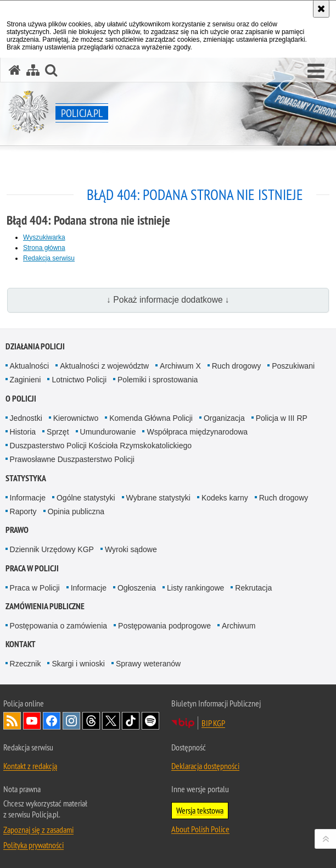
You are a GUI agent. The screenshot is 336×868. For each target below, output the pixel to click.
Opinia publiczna (76, 511)
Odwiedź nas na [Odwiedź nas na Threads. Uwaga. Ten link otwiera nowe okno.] (91, 721)
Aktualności (30, 366)
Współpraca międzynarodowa (197, 432)
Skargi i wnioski (78, 664)
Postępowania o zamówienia (58, 626)
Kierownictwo (76, 418)
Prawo (17, 530)
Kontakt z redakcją (30, 766)
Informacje (28, 498)
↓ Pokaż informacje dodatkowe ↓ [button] (168, 300)
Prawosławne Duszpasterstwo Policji (72, 459)
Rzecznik (26, 664)
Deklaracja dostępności (205, 766)
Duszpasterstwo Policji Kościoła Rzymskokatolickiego (101, 446)
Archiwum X (180, 366)
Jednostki (26, 418)
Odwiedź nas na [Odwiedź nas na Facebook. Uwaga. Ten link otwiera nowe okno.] (52, 721)
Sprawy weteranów (148, 664)
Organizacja (224, 418)
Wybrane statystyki (158, 498)
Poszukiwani (293, 366)
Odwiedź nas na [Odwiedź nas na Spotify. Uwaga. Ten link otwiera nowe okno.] (150, 721)
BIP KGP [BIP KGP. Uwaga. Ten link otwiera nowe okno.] (213, 723)
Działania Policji (35, 346)
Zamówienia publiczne (45, 606)
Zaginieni (26, 380)
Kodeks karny (225, 498)
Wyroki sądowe (131, 549)
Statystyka (26, 478)
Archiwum (239, 626)
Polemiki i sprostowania (158, 380)
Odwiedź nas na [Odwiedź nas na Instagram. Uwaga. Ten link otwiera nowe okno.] (71, 721)
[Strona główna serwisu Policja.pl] (15, 70)
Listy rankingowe (195, 588)
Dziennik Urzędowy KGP (52, 549)
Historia (23, 432)
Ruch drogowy (237, 366)
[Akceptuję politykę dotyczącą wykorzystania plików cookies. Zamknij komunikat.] (321, 9)
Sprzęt (58, 432)
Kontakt (21, 644)
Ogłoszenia (137, 588)
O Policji (21, 399)
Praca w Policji (32, 568)
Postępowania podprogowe (164, 626)
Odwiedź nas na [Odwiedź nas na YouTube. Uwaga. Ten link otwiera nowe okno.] (32, 721)
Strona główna (44, 248)
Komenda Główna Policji (151, 418)
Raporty (23, 511)
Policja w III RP (282, 418)
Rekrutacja (253, 588)
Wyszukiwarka (44, 237)
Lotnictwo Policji (79, 380)
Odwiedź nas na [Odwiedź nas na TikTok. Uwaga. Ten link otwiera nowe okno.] (131, 721)
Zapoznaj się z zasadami (38, 830)
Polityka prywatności (33, 845)
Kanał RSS (12, 721)
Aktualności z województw (104, 366)
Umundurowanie (108, 432)
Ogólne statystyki (86, 498)
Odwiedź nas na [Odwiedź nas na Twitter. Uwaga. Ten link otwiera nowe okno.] (111, 721)
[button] (316, 71)
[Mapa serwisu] (33, 70)
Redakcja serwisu (49, 258)
